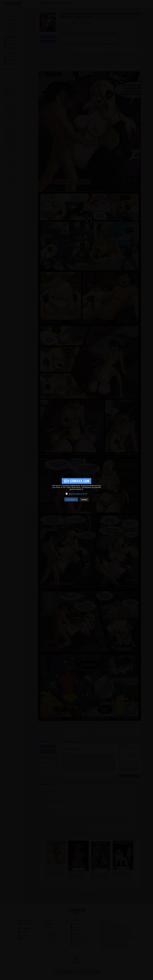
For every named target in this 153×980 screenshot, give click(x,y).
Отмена (84, 499)
